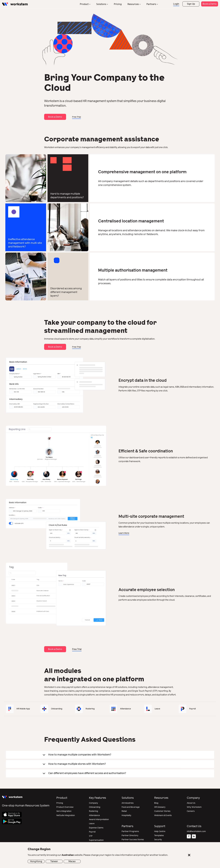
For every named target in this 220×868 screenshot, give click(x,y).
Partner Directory (130, 835)
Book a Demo (210, 4)
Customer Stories (162, 811)
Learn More (124, 533)
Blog (156, 803)
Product (84, 4)
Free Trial (76, 117)
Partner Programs (130, 831)
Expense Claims (96, 828)
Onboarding (95, 807)
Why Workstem (194, 807)
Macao (72, 861)
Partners (151, 4)
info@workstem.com (196, 831)
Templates (159, 835)
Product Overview (65, 807)
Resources (133, 4)
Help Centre (160, 831)
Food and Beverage (131, 807)
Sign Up (191, 4)
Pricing (118, 4)
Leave (92, 824)
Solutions (101, 4)
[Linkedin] (194, 836)
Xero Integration (64, 811)
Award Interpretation (99, 819)
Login (176, 4)
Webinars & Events (163, 815)
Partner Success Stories (133, 840)
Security (158, 840)
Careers (191, 811)
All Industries (128, 803)
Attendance (94, 815)
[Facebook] (189, 836)
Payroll (92, 832)
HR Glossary (160, 807)
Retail (124, 811)
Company (93, 803)
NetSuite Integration (66, 815)
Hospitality (126, 815)
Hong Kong (36, 861)
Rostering (93, 811)
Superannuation (96, 840)
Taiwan (54, 861)
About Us (191, 803)
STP (91, 836)
